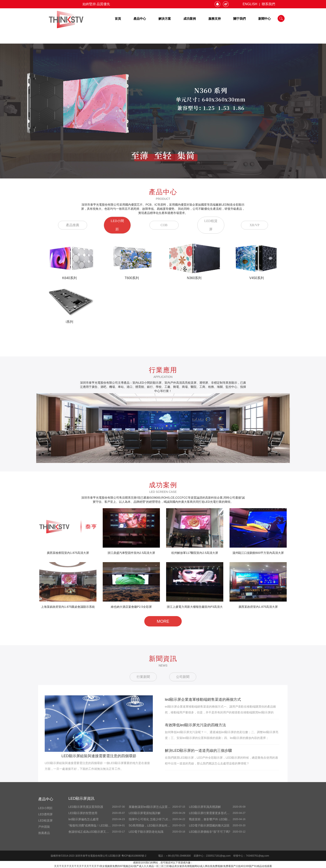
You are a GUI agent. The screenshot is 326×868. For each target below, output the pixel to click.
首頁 (118, 19)
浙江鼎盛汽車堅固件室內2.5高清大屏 (131, 553)
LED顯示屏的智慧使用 (83, 813)
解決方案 (165, 19)
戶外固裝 (44, 827)
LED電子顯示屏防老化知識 (146, 832)
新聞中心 (264, 19)
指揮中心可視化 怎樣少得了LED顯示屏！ (155, 819)
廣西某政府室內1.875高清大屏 (258, 607)
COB (164, 225)
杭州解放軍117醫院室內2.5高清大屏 (195, 553)
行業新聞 (143, 677)
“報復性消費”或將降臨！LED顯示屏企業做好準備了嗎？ (104, 825)
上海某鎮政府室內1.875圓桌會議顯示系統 (68, 607)
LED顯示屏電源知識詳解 (145, 813)
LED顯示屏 (115, 856)
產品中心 (140, 19)
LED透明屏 (45, 814)
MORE (163, 621)
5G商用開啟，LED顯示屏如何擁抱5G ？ (153, 825)
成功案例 (190, 19)
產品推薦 (73, 225)
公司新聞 (183, 677)
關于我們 (240, 19)
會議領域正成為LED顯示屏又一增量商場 (94, 832)
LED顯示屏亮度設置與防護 (86, 807)
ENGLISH (250, 4)
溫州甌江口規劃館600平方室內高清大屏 (258, 553)
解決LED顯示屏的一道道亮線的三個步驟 (198, 751)
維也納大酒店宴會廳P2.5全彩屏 (131, 607)
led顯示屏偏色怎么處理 (83, 819)
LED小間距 (117, 225)
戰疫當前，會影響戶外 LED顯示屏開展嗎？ (217, 819)
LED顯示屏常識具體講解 (205, 807)
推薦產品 (44, 833)
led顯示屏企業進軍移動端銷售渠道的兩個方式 (203, 700)
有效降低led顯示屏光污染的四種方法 (195, 725)
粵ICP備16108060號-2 (134, 856)
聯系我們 (268, 4)
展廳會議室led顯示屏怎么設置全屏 (151, 807)
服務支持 (215, 19)
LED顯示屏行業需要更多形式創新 (211, 813)
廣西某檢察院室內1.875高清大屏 (68, 553)
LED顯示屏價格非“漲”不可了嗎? (210, 832)
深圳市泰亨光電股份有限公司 (92, 856)
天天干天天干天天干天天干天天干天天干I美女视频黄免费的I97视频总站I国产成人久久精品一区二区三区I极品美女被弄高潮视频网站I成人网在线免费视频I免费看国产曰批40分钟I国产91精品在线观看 (163, 866)
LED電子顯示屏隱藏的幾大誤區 (209, 825)
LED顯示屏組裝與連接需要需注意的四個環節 (99, 756)
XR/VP (254, 225)
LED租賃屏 (211, 225)
